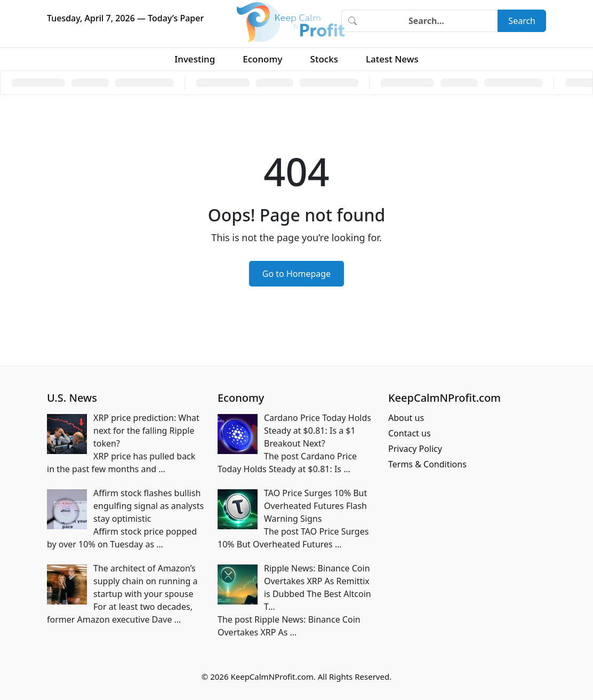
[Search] (430, 21)
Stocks (324, 59)
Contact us (410, 433)
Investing (195, 59)
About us (406, 418)
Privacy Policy (415, 449)
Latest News (392, 59)
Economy (262, 59)
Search (522, 21)
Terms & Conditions (427, 464)
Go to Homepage (296, 274)
